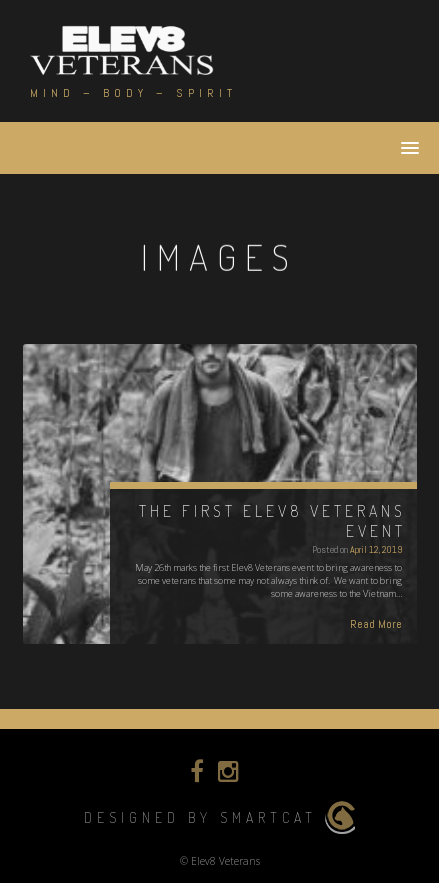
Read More (376, 624)
